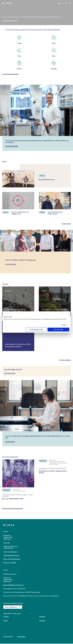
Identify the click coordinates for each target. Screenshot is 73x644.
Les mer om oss (10, 442)
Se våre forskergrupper (11, 264)
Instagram (42, 621)
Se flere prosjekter (65, 360)
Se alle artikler (66, 224)
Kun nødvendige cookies (36, 330)
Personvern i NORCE (10, 563)
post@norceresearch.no (11, 547)
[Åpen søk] (66, 3)
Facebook (42, 617)
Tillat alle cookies (58, 330)
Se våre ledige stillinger (10, 374)
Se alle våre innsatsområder (10, 20)
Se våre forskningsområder (10, 74)
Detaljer (64, 325)
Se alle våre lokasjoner (10, 552)
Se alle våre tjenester (12, 146)
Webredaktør (21, 637)
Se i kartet (7, 543)
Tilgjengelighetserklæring (11, 556)
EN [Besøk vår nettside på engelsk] (63, 3)
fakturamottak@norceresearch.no (14, 585)
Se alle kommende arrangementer (13, 509)
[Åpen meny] (70, 3)
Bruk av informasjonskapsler (12, 559)
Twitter (6, 621)
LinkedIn (6, 617)
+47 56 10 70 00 (8, 549)
